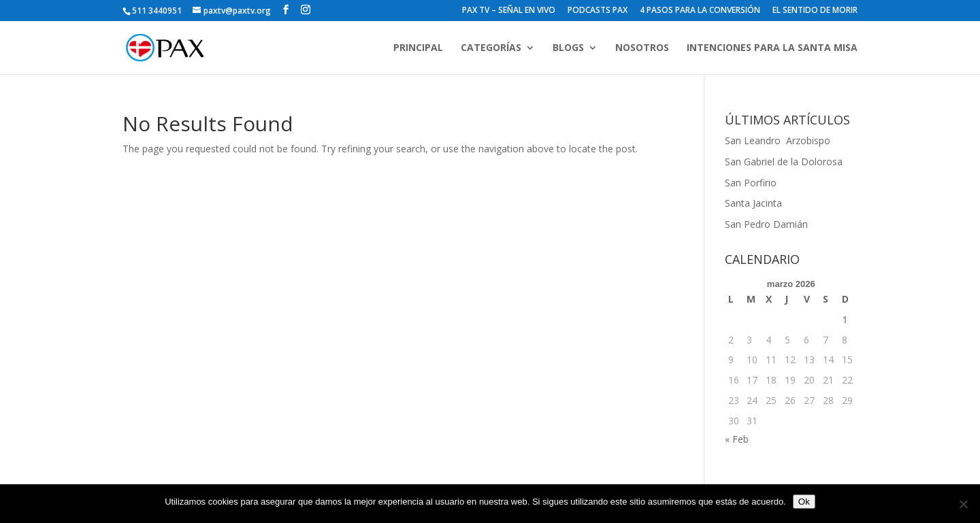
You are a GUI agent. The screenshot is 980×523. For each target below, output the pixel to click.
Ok (804, 502)
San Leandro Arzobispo (779, 140)
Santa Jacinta (753, 203)
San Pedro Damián (766, 224)
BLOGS (568, 48)
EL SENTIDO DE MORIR (815, 11)
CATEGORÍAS (491, 48)
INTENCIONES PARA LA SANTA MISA (772, 48)
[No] (963, 504)
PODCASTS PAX (598, 11)
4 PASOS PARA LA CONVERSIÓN (700, 11)
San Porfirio (751, 183)
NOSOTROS (642, 48)
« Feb (737, 439)
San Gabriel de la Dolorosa (784, 162)
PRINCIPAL (418, 48)
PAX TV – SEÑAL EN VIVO (509, 11)
